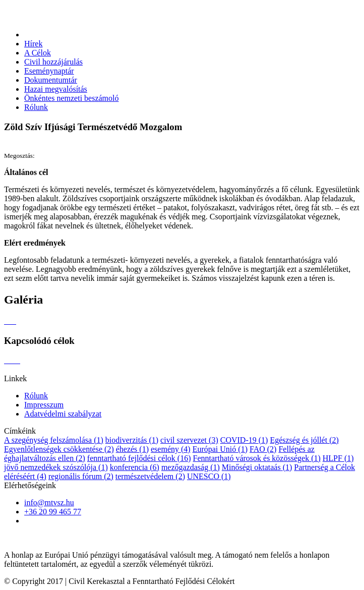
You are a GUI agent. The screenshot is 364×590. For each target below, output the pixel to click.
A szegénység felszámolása (54, 440)
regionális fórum (81, 476)
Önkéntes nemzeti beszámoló (72, 98)
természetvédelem (150, 476)
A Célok (38, 53)
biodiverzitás (132, 440)
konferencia (135, 467)
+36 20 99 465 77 (53, 512)
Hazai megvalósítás (56, 89)
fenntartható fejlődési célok (139, 458)
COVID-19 (244, 440)
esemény (171, 449)
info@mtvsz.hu (49, 503)
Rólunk (36, 107)
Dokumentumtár (51, 80)
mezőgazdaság (191, 467)
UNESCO (209, 476)
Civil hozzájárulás (53, 62)
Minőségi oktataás (257, 467)
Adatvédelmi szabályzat (63, 414)
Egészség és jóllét (304, 440)
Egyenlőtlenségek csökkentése (59, 449)
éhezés (132, 449)
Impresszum (44, 405)
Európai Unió (220, 449)
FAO (263, 449)
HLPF (338, 458)
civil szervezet (189, 440)
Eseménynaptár (49, 71)
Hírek (33, 44)
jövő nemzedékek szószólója (56, 467)
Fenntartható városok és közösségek (257, 458)
